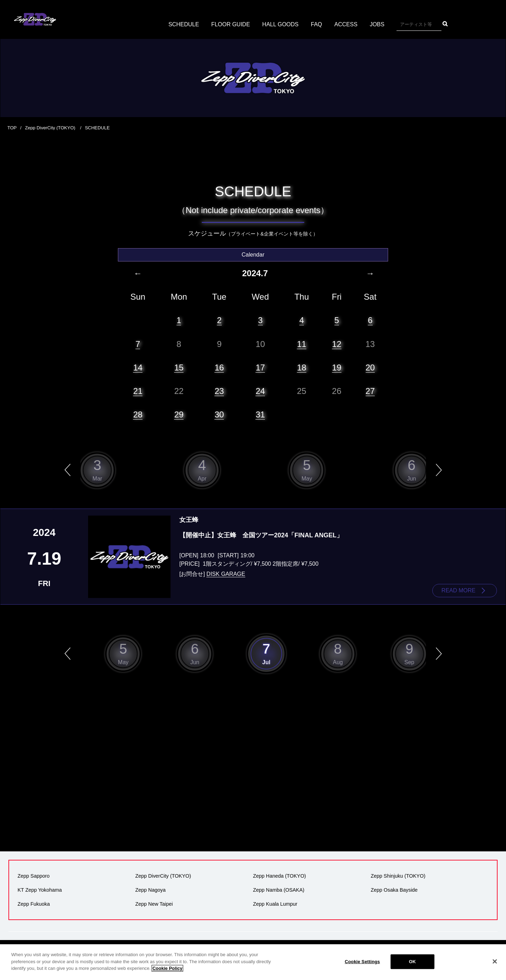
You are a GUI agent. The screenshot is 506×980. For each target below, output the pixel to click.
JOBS (377, 24)
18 (302, 367)
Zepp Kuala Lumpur (275, 904)
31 (260, 414)
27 (370, 391)
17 (260, 367)
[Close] (495, 961)
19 (337, 367)
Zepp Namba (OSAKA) (279, 890)
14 (138, 367)
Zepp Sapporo (34, 876)
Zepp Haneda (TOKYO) (279, 876)
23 (219, 391)
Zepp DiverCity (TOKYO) (51, 128)
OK (412, 962)
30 (219, 414)
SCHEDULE (184, 24)
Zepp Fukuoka (34, 904)
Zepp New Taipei (154, 904)
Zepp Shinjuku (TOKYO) (398, 876)
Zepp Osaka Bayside (394, 890)
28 (138, 414)
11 (302, 344)
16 (219, 367)
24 (260, 391)
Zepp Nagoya (151, 890)
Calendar (253, 255)
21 (138, 391)
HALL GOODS (280, 24)
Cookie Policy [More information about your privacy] (167, 968)
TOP (12, 128)
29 (179, 414)
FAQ (317, 24)
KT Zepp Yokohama (40, 890)
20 (370, 367)
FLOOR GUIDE (231, 24)
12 (337, 344)
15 (179, 367)
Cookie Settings (362, 962)
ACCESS (346, 24)
